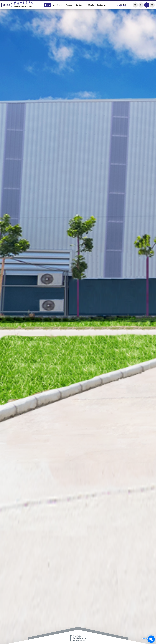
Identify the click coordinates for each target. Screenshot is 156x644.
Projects (69, 5)
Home (48, 5)
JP (147, 5)
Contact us (101, 5)
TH (135, 5)
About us (58, 5)
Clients (91, 5)
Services (80, 5)
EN (141, 5)
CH (152, 5)
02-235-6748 (121, 6)
